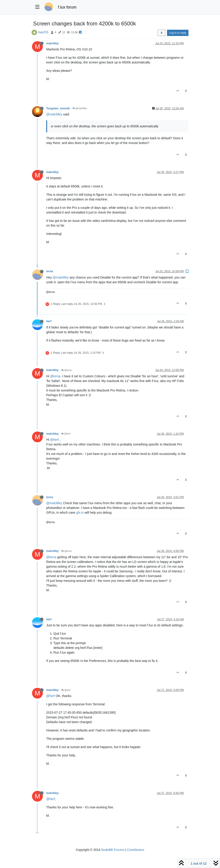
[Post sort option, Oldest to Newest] (162, 33)
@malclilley (80, 108)
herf (49, 321)
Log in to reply (178, 33)
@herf (66, 434)
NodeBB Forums (113, 850)
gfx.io (80, 513)
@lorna (66, 370)
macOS (43, 32)
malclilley (52, 43)
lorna (50, 271)
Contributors (136, 850)
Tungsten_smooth (58, 108)
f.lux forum (67, 7)
